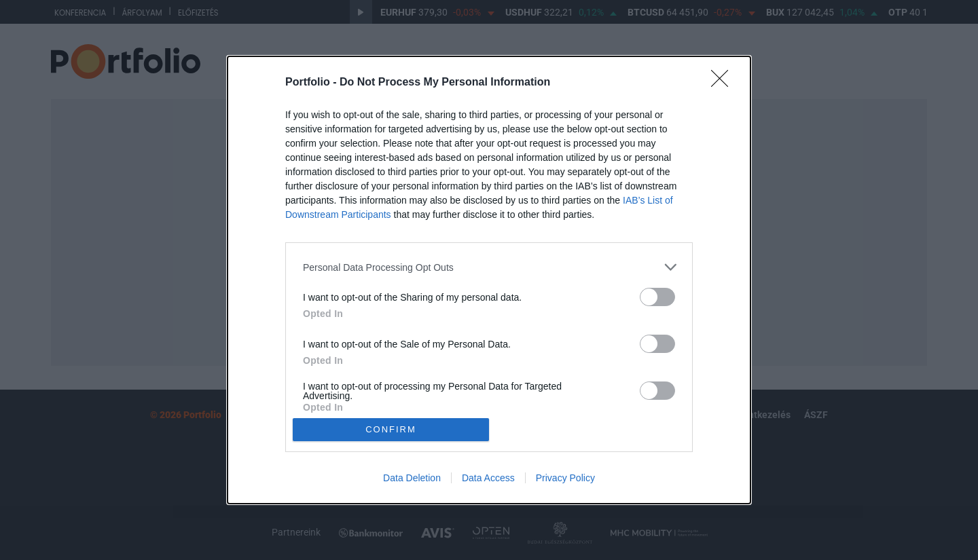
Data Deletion (412, 478)
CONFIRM (391, 429)
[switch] (657, 297)
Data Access (488, 478)
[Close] (724, 83)
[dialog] (489, 280)
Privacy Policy (565, 478)
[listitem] (489, 267)
